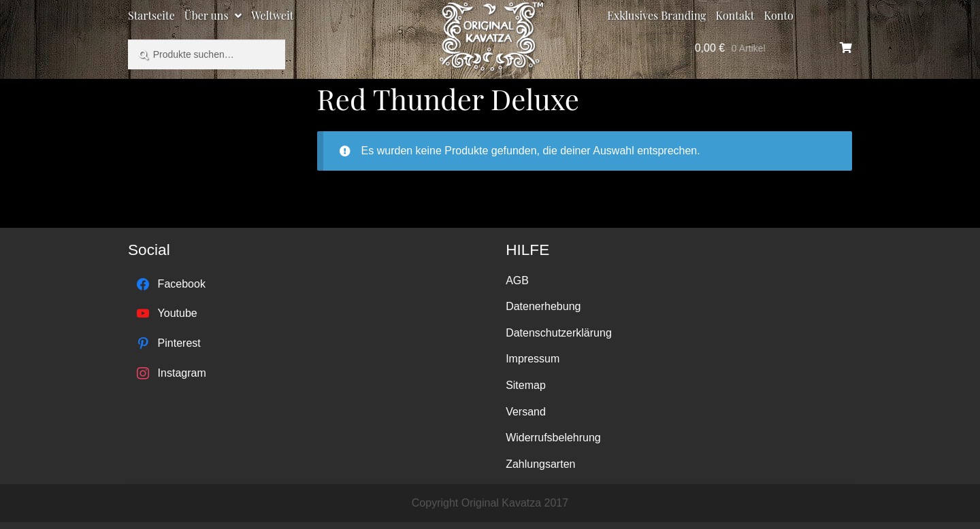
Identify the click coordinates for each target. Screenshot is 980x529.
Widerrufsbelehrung (553, 438)
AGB (517, 280)
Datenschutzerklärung (559, 333)
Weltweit (272, 15)
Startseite (151, 15)
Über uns (207, 15)
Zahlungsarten (540, 464)
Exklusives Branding (656, 15)
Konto (779, 15)
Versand (526, 412)
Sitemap (526, 385)
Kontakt (735, 15)
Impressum (533, 359)
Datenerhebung (543, 306)
